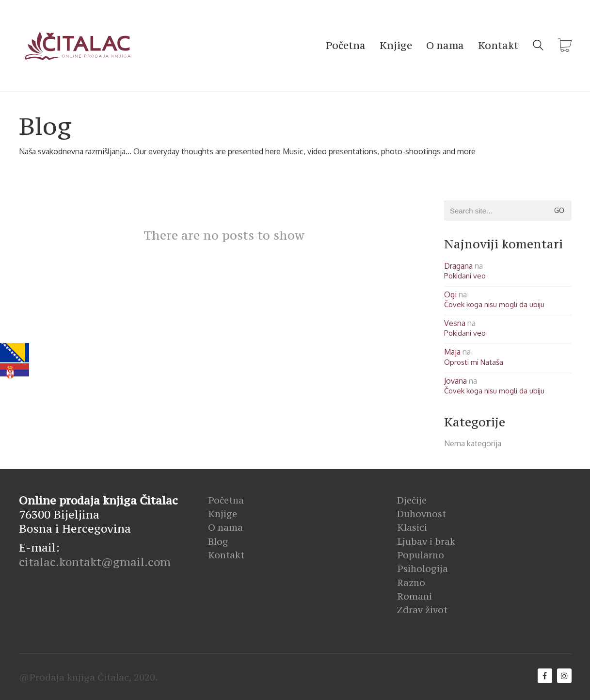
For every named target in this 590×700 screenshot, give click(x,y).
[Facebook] (545, 676)
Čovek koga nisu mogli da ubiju (494, 304)
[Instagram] (564, 676)
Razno (411, 583)
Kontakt (226, 555)
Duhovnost (422, 514)
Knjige (223, 514)
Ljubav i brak (426, 541)
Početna (226, 500)
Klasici (412, 527)
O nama (225, 527)
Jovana (455, 381)
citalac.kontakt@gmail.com (95, 562)
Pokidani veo (465, 276)
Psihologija (423, 569)
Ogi (450, 294)
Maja (452, 352)
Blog (218, 541)
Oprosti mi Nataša (474, 362)
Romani (415, 596)
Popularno (421, 555)
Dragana (458, 266)
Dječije (412, 500)
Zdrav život (422, 610)
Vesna (455, 323)
